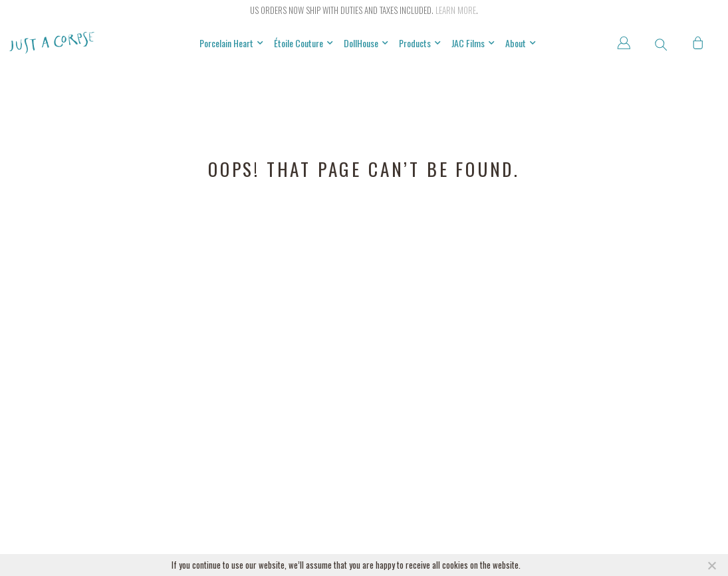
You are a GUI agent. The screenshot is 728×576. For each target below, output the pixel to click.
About (521, 43)
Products (420, 43)
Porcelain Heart (231, 43)
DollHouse (366, 43)
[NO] (711, 565)
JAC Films (473, 43)
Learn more (456, 10)
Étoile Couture (303, 43)
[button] (661, 45)
